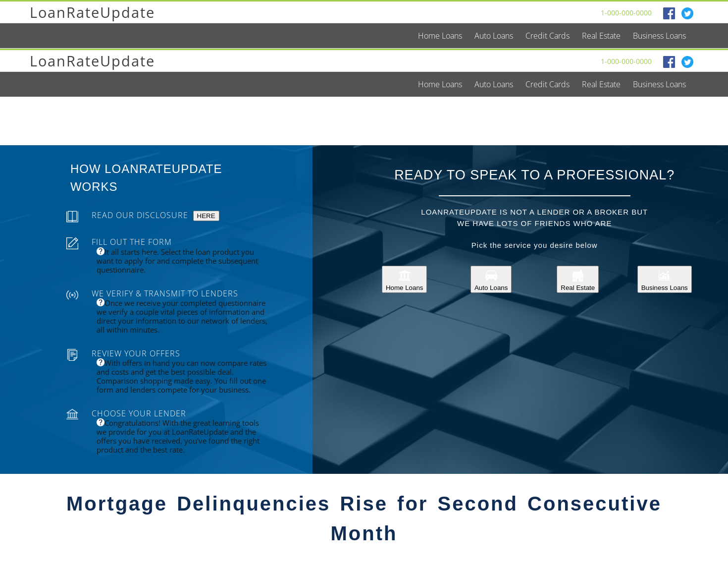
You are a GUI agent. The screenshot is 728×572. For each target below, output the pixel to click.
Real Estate (578, 279)
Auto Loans (491, 279)
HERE (206, 216)
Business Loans (665, 279)
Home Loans (405, 279)
